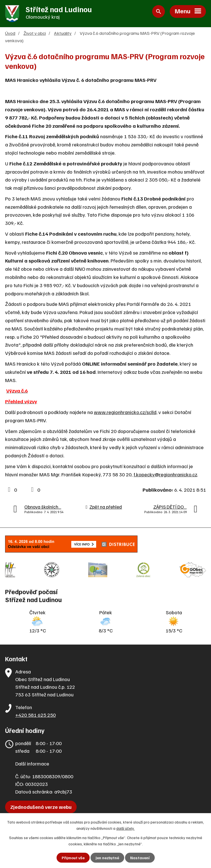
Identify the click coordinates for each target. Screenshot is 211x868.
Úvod (10, 33)
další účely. (125, 828)
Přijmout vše (73, 858)
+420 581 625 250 (35, 715)
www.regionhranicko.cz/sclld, (126, 412)
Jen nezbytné (107, 858)
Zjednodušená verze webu (41, 807)
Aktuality (63, 33)
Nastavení (140, 858)
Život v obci (35, 33)
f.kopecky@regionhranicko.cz (165, 474)
